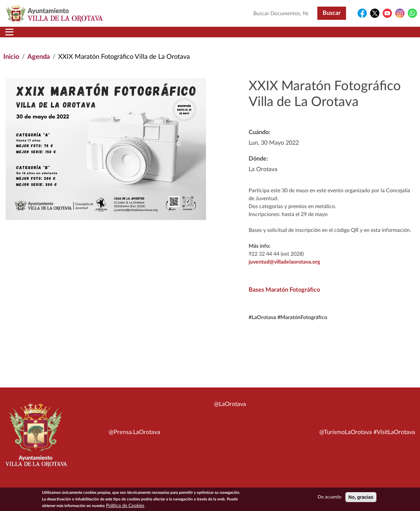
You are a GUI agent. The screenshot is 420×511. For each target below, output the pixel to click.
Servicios (199, 36)
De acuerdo (330, 497)
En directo (329, 36)
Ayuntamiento (109, 36)
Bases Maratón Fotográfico (284, 298)
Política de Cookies (125, 506)
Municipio (54, 36)
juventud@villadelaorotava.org (284, 270)
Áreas (158, 36)
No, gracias (361, 497)
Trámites (245, 36)
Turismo (372, 36)
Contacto (288, 36)
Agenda (39, 65)
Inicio (16, 36)
